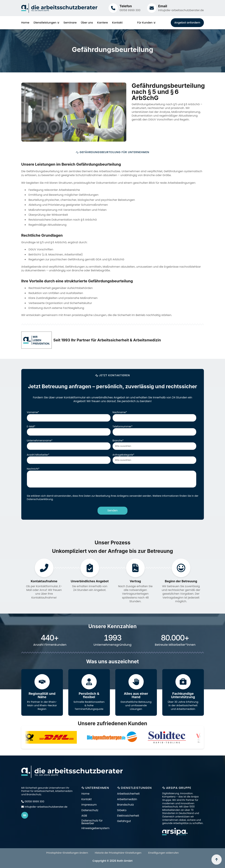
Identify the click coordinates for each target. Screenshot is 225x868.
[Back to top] (217, 860)
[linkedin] (25, 815)
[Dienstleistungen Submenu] (58, 23)
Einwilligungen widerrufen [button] (164, 853)
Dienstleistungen (45, 23)
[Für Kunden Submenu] (154, 23)
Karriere (103, 23)
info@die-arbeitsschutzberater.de (181, 10)
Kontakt (117, 23)
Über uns (87, 23)
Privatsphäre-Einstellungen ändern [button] (67, 853)
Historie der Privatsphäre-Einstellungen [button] (118, 853)
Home (25, 23)
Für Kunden (145, 23)
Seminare (70, 23)
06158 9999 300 (130, 10)
